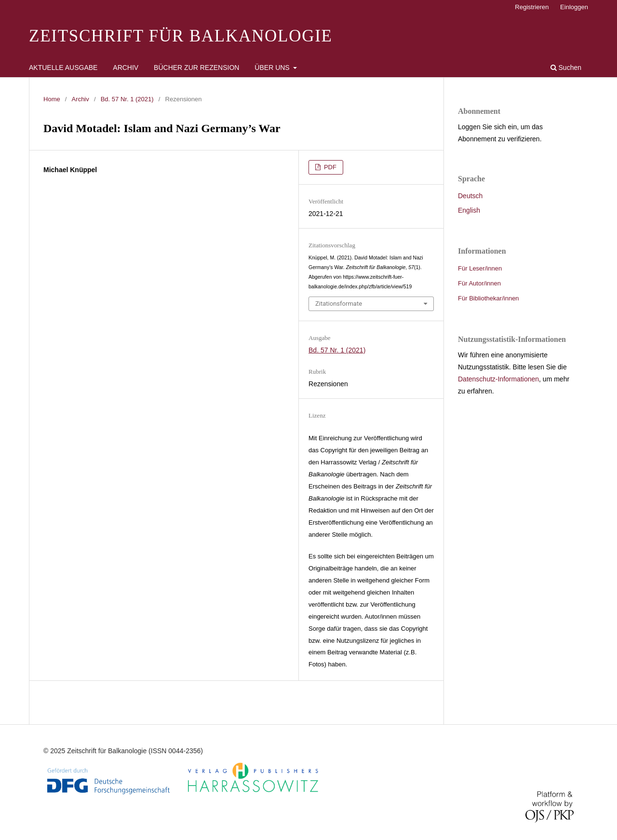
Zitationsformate (339, 304)
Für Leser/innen (480, 268)
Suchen (566, 68)
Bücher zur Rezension (196, 68)
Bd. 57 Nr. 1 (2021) (127, 99)
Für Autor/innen (479, 283)
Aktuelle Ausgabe (63, 68)
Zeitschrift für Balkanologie (181, 36)
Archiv (126, 68)
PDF (329, 167)
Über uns (273, 68)
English (469, 210)
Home (52, 99)
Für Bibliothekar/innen (489, 298)
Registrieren (532, 7)
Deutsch (470, 196)
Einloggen (574, 7)
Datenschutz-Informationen (498, 379)
